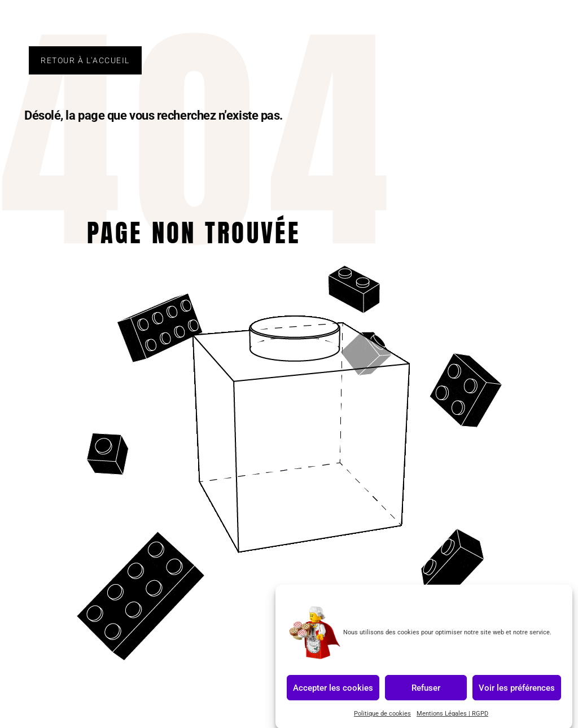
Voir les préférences (517, 692)
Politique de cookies (382, 718)
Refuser (426, 692)
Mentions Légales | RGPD (452, 718)
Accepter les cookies (333, 692)
